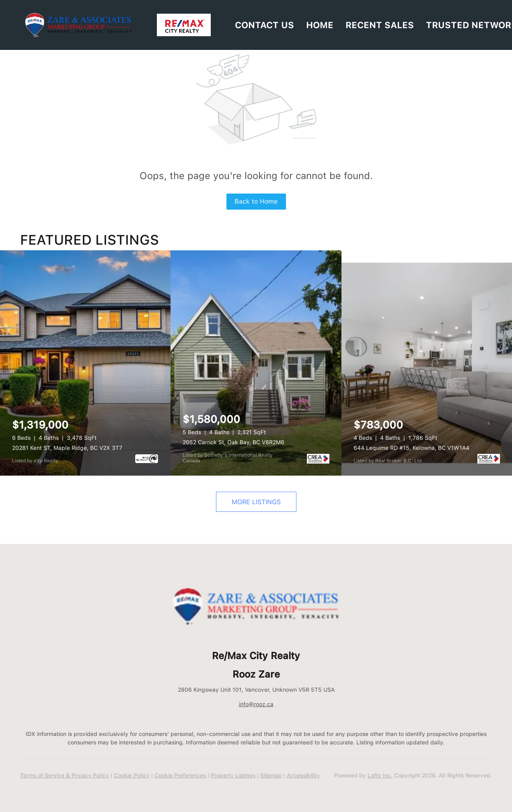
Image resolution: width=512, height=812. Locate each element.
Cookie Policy (132, 775)
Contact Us (264, 25)
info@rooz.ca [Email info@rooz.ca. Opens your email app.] (256, 704)
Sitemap (271, 775)
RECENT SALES (380, 25)
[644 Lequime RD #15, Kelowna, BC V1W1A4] (427, 363)
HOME (320, 25)
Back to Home (256, 201)
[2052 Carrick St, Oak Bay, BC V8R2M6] (256, 363)
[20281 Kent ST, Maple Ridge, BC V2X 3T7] (85, 363)
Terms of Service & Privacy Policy (65, 775)
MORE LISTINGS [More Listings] (256, 502)
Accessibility (303, 775)
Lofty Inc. (380, 775)
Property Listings (233, 775)
